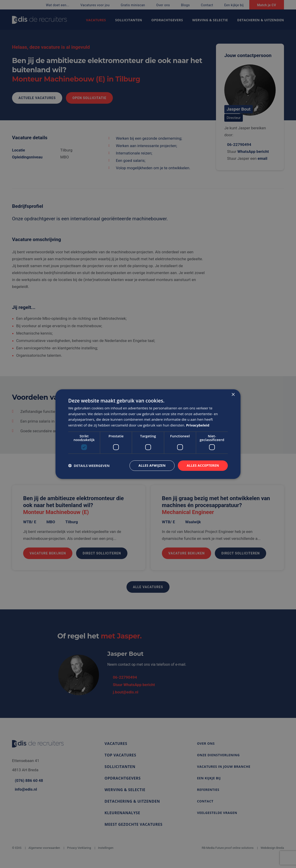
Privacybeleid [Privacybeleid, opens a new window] (198, 425)
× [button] (233, 395)
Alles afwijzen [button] (152, 465)
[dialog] (148, 434)
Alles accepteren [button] (203, 465)
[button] (89, 466)
